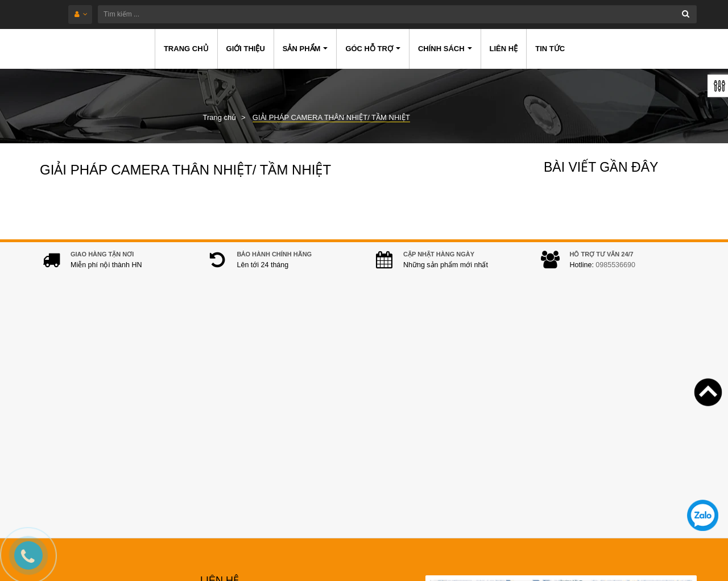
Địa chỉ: (217, 379)
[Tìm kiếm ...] (397, 14)
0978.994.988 (284, 443)
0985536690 (615, 276)
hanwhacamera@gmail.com (279, 460)
